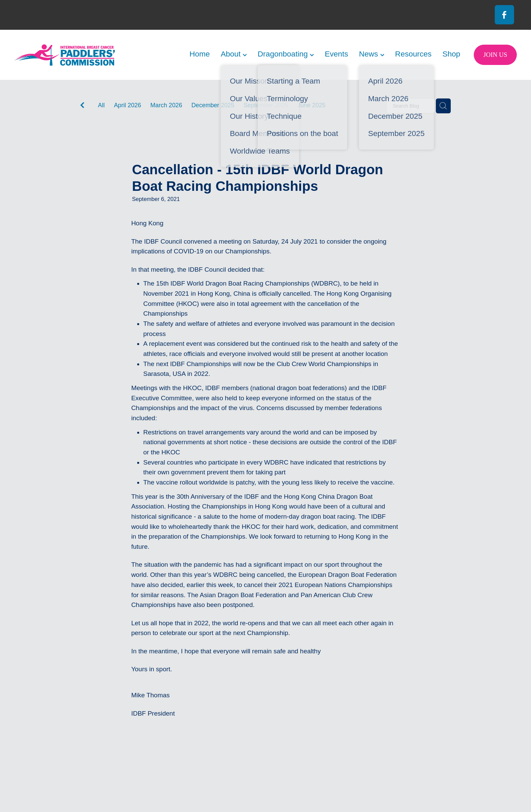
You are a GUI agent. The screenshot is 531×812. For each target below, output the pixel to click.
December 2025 (213, 105)
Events (336, 54)
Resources (413, 54)
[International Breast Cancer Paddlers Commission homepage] (65, 55)
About (234, 54)
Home (199, 54)
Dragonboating (286, 54)
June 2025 (311, 105)
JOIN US (495, 55)
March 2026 (166, 105)
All (101, 105)
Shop (451, 54)
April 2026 (127, 105)
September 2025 (266, 105)
